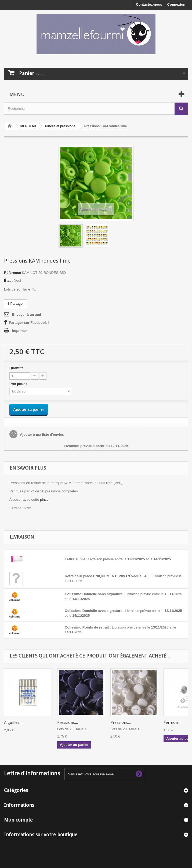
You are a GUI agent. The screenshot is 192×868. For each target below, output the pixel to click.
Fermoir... (173, 722)
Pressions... (68, 722)
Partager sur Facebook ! (29, 323)
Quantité (17, 368)
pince (44, 500)
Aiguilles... (13, 722)
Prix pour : (19, 384)
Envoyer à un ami (27, 315)
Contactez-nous (149, 4)
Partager (16, 304)
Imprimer (20, 331)
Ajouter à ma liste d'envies (41, 435)
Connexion (176, 4)
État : (8, 280)
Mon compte (18, 820)
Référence (12, 273)
